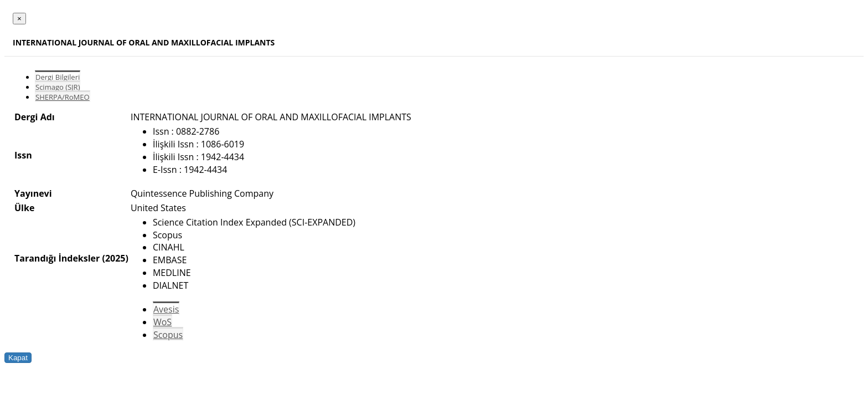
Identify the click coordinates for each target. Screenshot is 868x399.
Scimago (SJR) (58, 87)
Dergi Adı (35, 117)
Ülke (24, 208)
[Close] (19, 19)
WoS (162, 322)
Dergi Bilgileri (58, 77)
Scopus (168, 335)
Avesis (166, 309)
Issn (23, 155)
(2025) (115, 258)
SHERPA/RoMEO (63, 97)
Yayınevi (33, 193)
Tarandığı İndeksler (57, 258)
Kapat (18, 358)
